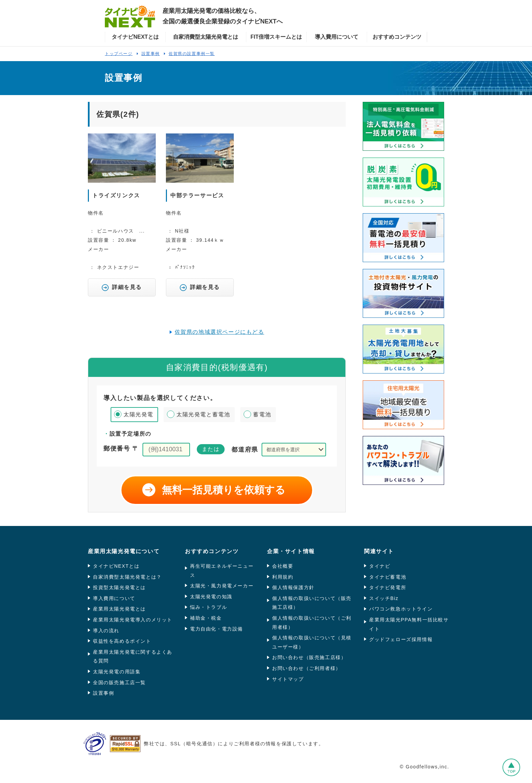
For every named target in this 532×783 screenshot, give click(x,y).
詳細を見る (122, 288)
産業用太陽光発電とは (119, 609)
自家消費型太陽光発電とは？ (127, 577)
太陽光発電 (138, 414)
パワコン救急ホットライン (401, 609)
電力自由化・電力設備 (216, 629)
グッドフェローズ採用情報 (401, 639)
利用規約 (283, 577)
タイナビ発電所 (388, 587)
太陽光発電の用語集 (117, 672)
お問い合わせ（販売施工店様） (309, 657)
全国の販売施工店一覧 (119, 682)
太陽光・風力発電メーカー (222, 586)
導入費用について (114, 598)
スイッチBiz (384, 598)
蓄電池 (262, 414)
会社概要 (283, 566)
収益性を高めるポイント (122, 641)
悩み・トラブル (208, 607)
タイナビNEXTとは (116, 566)
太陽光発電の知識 (211, 597)
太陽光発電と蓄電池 (203, 414)
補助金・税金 (206, 618)
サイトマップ (288, 679)
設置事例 (103, 693)
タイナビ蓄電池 (388, 577)
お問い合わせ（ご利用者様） (307, 668)
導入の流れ (106, 631)
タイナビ (380, 566)
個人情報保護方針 (293, 587)
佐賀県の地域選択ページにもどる (220, 332)
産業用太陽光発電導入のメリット (133, 620)
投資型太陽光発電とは (119, 587)
